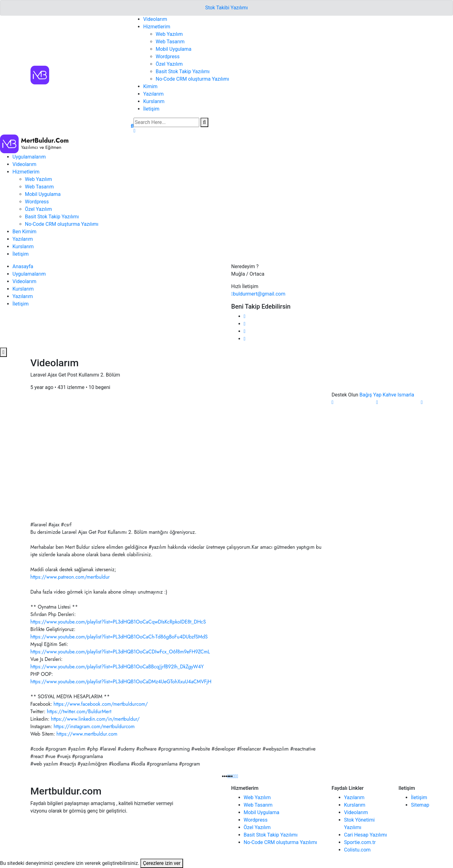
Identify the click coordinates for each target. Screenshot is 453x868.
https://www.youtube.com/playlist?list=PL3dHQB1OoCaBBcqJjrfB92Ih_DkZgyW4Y (117, 667)
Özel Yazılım (169, 64)
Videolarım (155, 19)
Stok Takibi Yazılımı (226, 8)
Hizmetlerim (157, 27)
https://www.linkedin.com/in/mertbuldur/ (95, 719)
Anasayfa (23, 266)
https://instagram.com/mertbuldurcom (94, 726)
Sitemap (420, 805)
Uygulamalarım (29, 157)
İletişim (151, 109)
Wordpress (168, 57)
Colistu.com (357, 850)
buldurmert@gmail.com (258, 294)
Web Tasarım (170, 42)
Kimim (150, 86)
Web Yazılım (169, 34)
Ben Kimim (24, 232)
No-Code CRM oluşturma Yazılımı (192, 79)
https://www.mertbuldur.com (87, 734)
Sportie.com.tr (360, 842)
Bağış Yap (371, 395)
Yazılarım (153, 94)
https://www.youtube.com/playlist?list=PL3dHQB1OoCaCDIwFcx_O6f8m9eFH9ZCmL (120, 652)
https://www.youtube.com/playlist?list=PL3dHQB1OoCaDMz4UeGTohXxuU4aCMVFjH (121, 682)
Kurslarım (154, 101)
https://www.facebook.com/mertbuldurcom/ (101, 704)
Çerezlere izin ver (162, 863)
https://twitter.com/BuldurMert (79, 711)
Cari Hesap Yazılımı (366, 835)
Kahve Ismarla (398, 395)
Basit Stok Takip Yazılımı (183, 71)
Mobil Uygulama (174, 49)
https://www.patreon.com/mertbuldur (70, 577)
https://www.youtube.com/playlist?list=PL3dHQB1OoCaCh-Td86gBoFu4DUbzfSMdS (119, 637)
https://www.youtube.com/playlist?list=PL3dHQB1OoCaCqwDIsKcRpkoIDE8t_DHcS (118, 622)
